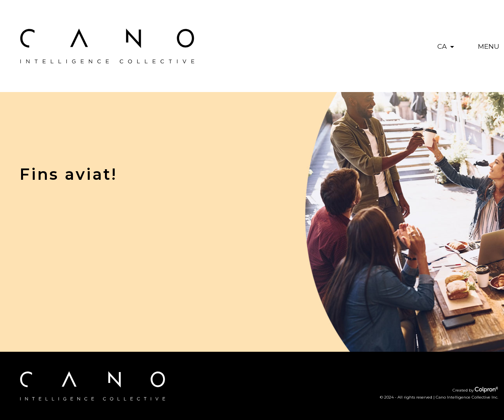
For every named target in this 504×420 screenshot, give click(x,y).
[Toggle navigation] (489, 46)
